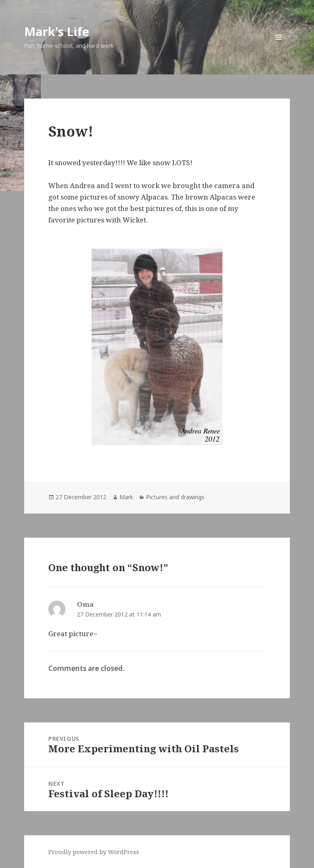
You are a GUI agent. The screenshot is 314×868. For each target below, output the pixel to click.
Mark (126, 497)
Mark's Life (57, 31)
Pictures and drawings (175, 497)
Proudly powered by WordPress (94, 852)
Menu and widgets (279, 48)
